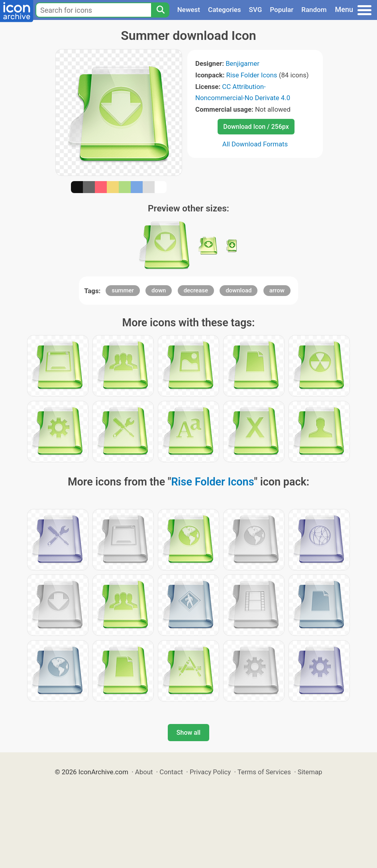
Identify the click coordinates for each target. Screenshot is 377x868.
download (239, 290)
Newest (189, 10)
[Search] (160, 10)
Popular (282, 10)
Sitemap (310, 772)
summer (123, 290)
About (144, 772)
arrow (277, 290)
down (159, 290)
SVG (256, 10)
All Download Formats (255, 144)
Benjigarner (242, 63)
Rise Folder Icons (252, 75)
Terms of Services (264, 772)
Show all (188, 733)
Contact (171, 772)
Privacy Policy (210, 772)
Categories (225, 10)
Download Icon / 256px (256, 127)
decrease (196, 290)
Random (314, 10)
